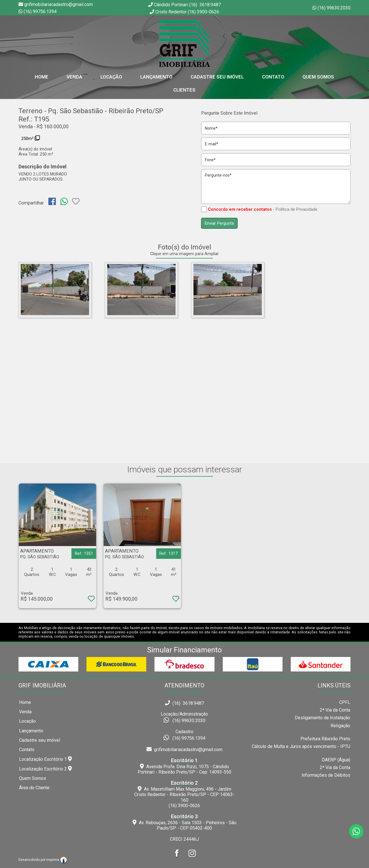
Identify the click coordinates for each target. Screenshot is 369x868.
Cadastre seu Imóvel (217, 77)
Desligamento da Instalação (322, 718)
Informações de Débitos (326, 775)
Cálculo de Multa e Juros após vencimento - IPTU (301, 746)
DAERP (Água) (336, 760)
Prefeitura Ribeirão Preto (325, 739)
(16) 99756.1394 (40, 12)
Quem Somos (318, 77)
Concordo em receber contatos (240, 209)
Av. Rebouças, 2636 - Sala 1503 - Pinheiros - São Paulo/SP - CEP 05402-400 (185, 822)
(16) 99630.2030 (334, 8)
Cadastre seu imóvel (40, 740)
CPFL (345, 702)
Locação (111, 77)
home (42, 77)
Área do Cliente (34, 788)
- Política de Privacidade (295, 209)
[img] (52, 201)
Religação (340, 726)
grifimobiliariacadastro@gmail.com (184, 750)
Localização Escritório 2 (46, 769)
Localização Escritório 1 (46, 759)
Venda (74, 77)
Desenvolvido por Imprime (43, 860)
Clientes (184, 90)
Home (25, 702)
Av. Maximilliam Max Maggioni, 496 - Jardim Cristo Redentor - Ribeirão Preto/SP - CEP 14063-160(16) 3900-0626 (185, 794)
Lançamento (156, 77)
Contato (273, 77)
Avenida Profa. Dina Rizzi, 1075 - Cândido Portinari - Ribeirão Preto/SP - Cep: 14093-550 (185, 766)
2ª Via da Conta (335, 710)
